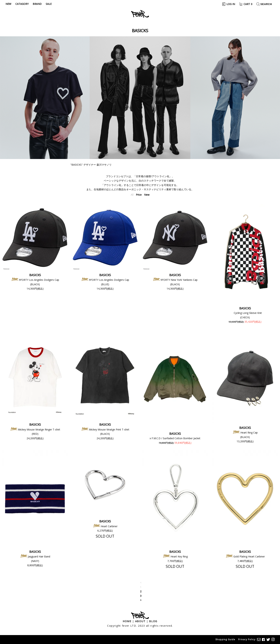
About (140, 621)
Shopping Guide (225, 639)
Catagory (22, 4)
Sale (49, 4)
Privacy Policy (247, 639)
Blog (153, 621)
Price (139, 195)
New (8, 4)
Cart (248, 4)
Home (127, 621)
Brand (37, 4)
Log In (231, 4)
